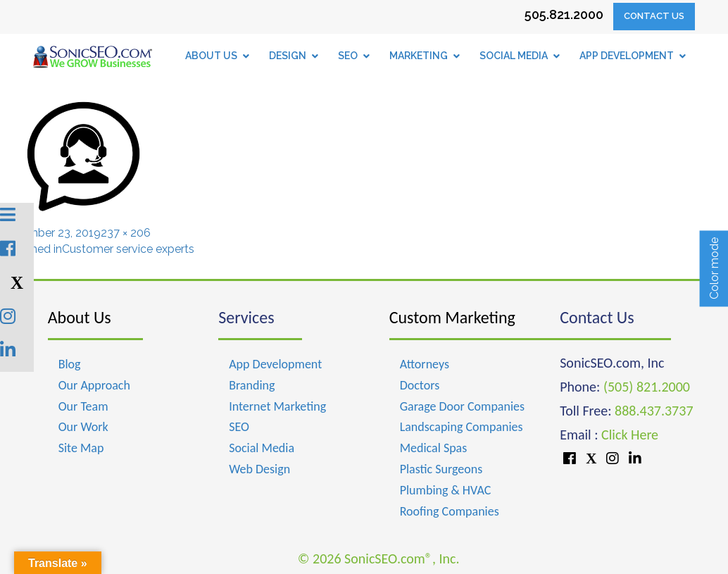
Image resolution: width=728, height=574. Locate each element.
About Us (80, 317)
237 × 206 (126, 233)
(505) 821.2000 (647, 387)
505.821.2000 (564, 14)
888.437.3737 (654, 411)
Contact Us (654, 16)
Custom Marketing (452, 317)
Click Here (630, 435)
